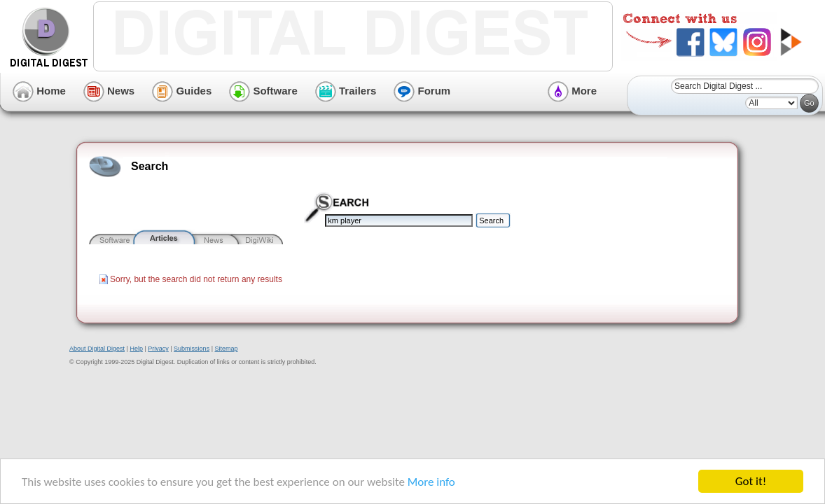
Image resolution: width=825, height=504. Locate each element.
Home (39, 91)
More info (431, 482)
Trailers (346, 91)
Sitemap (226, 349)
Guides (182, 91)
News (109, 91)
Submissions (192, 349)
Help (136, 349)
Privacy (158, 349)
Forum (422, 91)
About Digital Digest (97, 349)
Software (263, 91)
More (572, 91)
